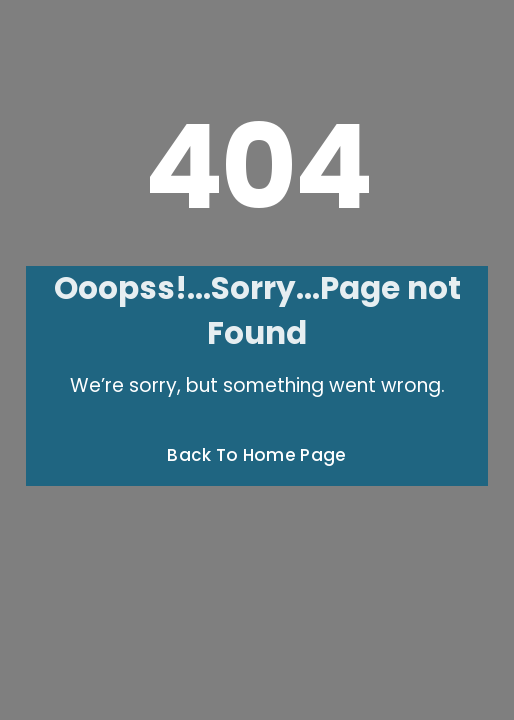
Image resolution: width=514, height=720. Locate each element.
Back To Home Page (256, 455)
